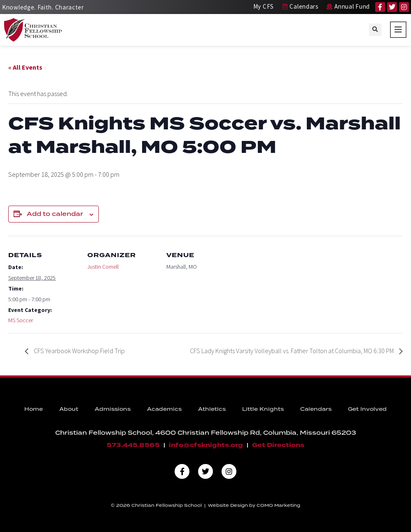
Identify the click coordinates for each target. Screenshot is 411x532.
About (69, 409)
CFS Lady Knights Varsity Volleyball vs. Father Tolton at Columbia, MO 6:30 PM (292, 351)
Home (34, 409)
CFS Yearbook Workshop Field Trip (79, 351)
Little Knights (263, 409)
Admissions (113, 409)
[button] (375, 30)
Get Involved (367, 409)
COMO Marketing (278, 506)
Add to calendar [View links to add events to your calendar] (55, 214)
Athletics (212, 409)
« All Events (25, 67)
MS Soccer (21, 320)
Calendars (316, 409)
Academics (164, 409)
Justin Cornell (103, 267)
